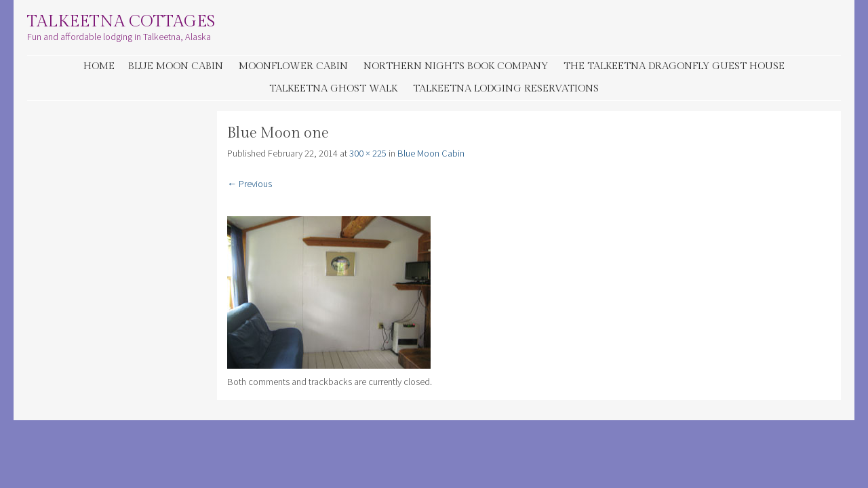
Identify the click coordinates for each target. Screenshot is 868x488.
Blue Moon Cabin (176, 66)
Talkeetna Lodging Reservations (506, 88)
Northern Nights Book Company (456, 66)
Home (99, 66)
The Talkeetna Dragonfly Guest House (674, 66)
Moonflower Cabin (293, 66)
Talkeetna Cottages (121, 22)
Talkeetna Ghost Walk (333, 88)
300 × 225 (368, 153)
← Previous (250, 184)
